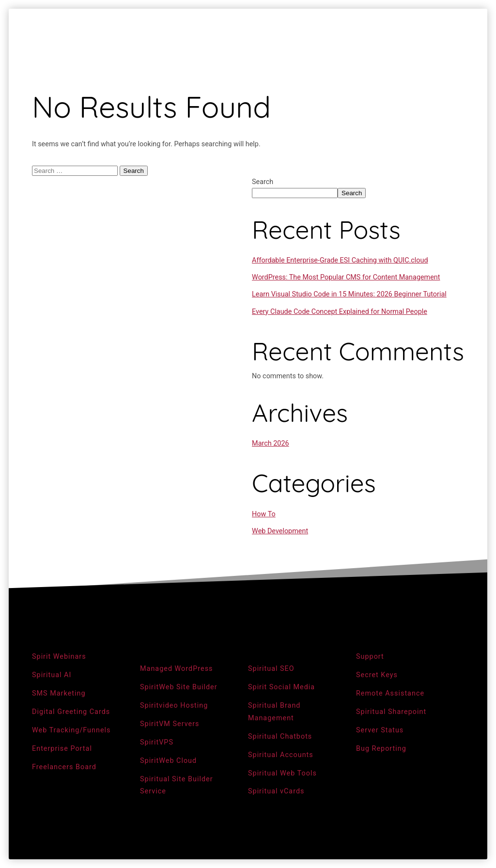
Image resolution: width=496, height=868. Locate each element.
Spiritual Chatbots (280, 736)
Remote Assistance (390, 693)
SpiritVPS (157, 742)
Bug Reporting (381, 749)
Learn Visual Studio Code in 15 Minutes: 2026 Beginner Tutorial (349, 294)
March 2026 (271, 443)
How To (264, 514)
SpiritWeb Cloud (168, 761)
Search (263, 182)
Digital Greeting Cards (71, 712)
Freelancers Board (64, 767)
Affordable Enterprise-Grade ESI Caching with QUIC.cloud (340, 260)
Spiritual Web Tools (282, 773)
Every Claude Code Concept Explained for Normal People (340, 312)
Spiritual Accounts (281, 755)
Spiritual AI (52, 675)
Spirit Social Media (281, 687)
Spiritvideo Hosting (174, 705)
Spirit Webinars (59, 657)
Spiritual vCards (276, 791)
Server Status (380, 730)
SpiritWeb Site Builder (179, 687)
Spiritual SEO (271, 669)
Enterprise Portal (62, 749)
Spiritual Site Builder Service (177, 785)
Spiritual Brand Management (274, 712)
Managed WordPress (177, 669)
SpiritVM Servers (170, 724)
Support (370, 657)
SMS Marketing (59, 693)
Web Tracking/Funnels (71, 730)
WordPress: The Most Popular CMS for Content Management (346, 277)
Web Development (280, 531)
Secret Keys (377, 675)
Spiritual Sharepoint (391, 712)
